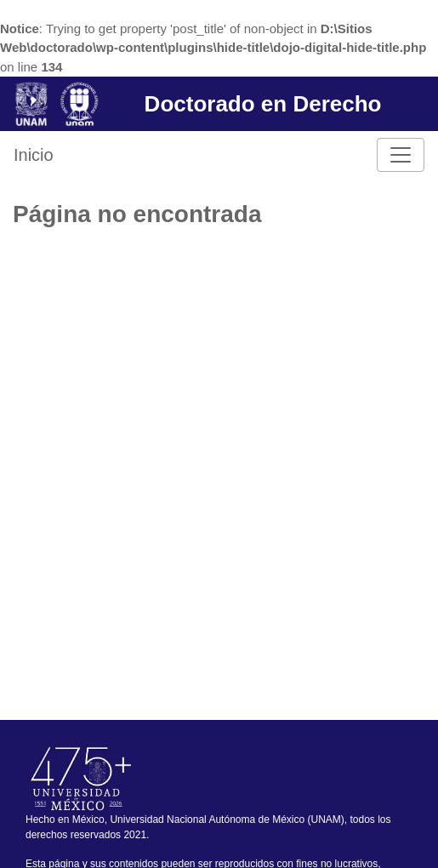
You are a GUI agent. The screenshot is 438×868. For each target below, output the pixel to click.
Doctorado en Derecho (263, 104)
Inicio (34, 155)
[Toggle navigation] (401, 155)
